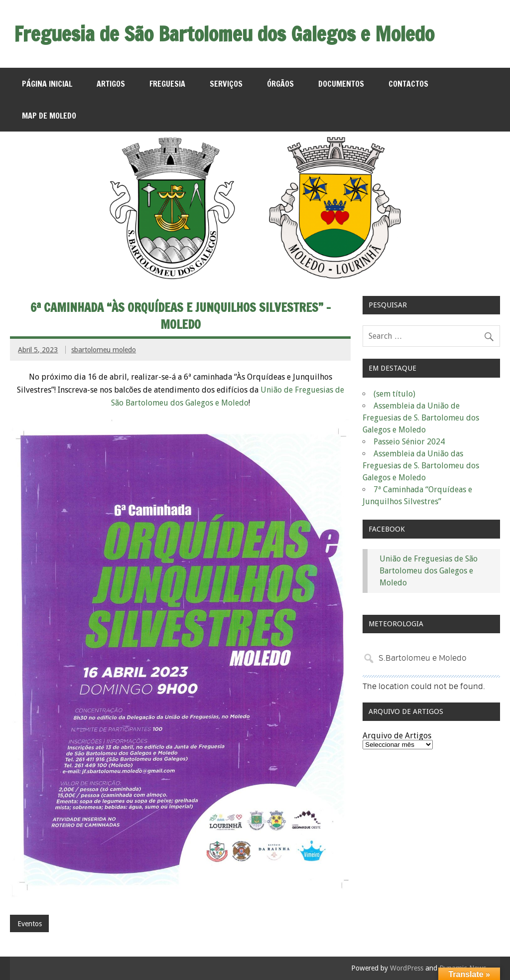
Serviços (226, 84)
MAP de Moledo (49, 116)
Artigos (111, 84)
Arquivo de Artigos (397, 736)
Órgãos (280, 84)
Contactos (408, 84)
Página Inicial (47, 84)
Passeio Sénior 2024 (409, 442)
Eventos (30, 924)
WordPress (407, 968)
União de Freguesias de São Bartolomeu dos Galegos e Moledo (429, 571)
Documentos (341, 84)
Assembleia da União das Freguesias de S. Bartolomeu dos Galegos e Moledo (421, 466)
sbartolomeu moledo (104, 350)
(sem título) (394, 394)
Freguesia (167, 84)
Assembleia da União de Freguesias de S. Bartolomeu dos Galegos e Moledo (421, 418)
